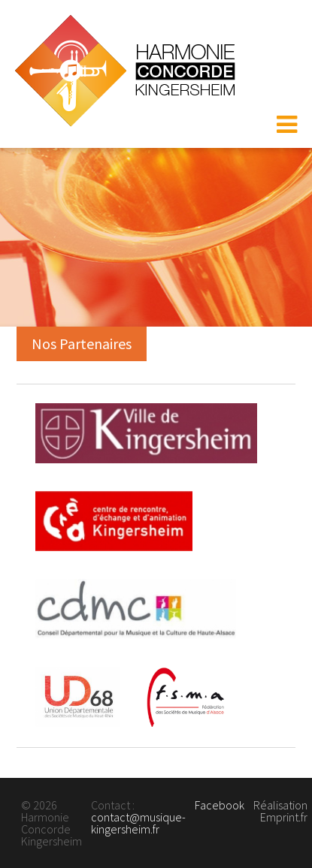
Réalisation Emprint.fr (280, 811)
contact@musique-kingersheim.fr (138, 823)
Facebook (220, 805)
